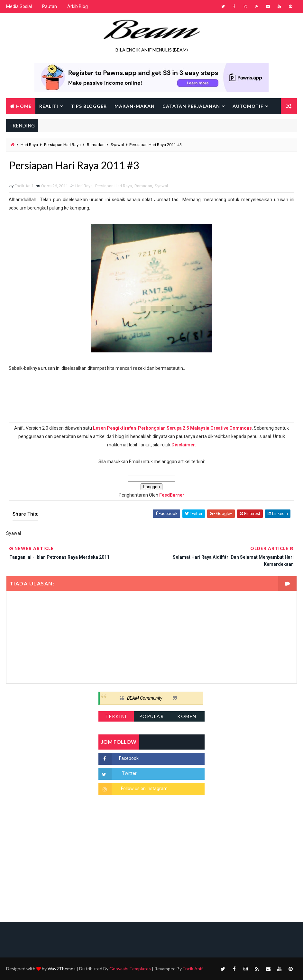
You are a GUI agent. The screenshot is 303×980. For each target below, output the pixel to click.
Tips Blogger (89, 106)
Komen (187, 716)
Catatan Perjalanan (191, 106)
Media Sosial (19, 6)
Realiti (49, 106)
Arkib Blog (78, 6)
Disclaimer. (184, 445)
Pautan (50, 6)
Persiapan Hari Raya (62, 145)
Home (24, 106)
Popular (152, 716)
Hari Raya (29, 145)
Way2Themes (62, 969)
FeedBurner (172, 495)
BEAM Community (145, 698)
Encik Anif (193, 969)
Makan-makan (135, 106)
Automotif (248, 106)
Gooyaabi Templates (130, 969)
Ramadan (96, 145)
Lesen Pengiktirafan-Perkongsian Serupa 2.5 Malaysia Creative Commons (172, 428)
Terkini (116, 716)
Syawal (117, 145)
